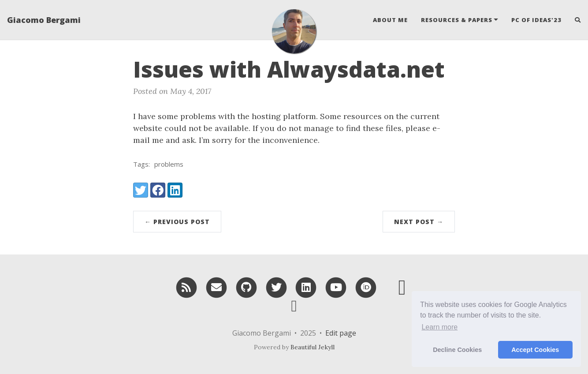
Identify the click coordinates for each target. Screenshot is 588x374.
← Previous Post (177, 222)
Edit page (341, 333)
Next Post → (419, 222)
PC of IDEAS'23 (536, 20)
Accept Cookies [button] (535, 350)
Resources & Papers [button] (457, 20)
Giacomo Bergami (44, 20)
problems (169, 164)
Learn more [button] (439, 327)
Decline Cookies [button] (457, 350)
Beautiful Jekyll (313, 347)
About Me (390, 20)
